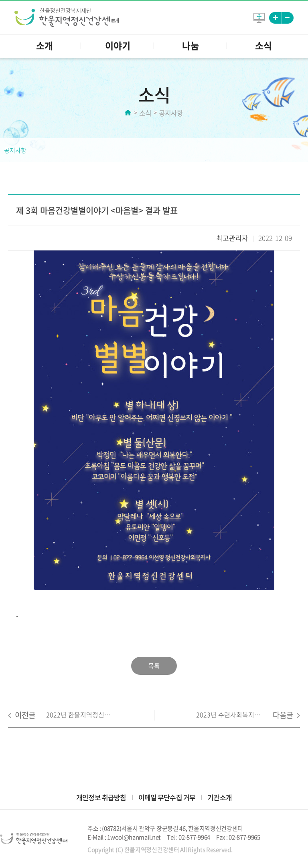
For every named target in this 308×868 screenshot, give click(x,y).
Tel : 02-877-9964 (188, 837)
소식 (263, 45)
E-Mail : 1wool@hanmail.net (124, 837)
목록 (154, 666)
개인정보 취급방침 (101, 797)
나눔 (190, 45)
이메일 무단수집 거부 (167, 797)
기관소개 (220, 797)
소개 (45, 45)
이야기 (118, 45)
